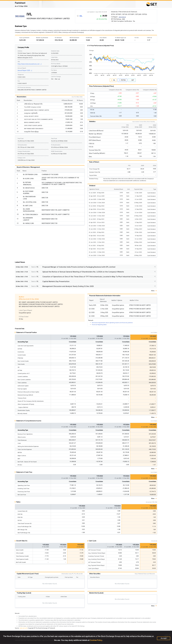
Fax (19, 81)
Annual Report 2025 (25, 70)
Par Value (54, 70)
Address (20, 51)
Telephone (21, 74)
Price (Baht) (103, 38)
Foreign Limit (21, 158)
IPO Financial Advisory (24, 87)
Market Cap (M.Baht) (42, 38)
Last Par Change (56, 76)
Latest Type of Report (26, 310)
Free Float (21, 138)
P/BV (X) (149, 38)
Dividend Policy (94, 179)
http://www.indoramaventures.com (30, 64)
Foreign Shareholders (24, 151)
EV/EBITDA (89, 38)
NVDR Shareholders (57, 151)
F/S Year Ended (24, 317)
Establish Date (55, 51)
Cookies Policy (96, 640)
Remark (17, 613)
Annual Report (22, 68)
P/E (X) (137, 38)
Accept (164, 638)
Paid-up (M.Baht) (24, 38)
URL (19, 61)
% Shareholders (22, 145)
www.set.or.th (24, 628)
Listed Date (54, 57)
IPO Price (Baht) (56, 64)
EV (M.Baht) (58, 38)
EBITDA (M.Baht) (74, 38)
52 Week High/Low (120, 38)
